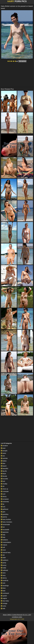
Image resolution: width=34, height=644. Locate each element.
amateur (4, 446)
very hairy (5, 601)
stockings (5, 586)
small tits (5, 581)
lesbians (4, 540)
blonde (4, 476)
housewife (5, 530)
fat (3, 504)
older (3, 558)
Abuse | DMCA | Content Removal (12, 615)
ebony (4, 497)
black (3, 474)
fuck (3, 507)
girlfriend (5, 509)
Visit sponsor (22, 61)
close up (4, 489)
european (5, 499)
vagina (4, 598)
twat (3, 591)
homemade (5, 525)
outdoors (5, 560)
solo (3, 583)
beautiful (4, 469)
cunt (3, 494)
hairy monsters (6, 522)
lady (3, 535)
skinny (4, 578)
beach (4, 466)
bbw (3, 463)
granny (4, 517)
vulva (3, 606)
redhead (4, 570)
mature (4, 545)
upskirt (4, 596)
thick (3, 588)
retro (3, 573)
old (3, 555)
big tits (4, 471)
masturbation (6, 542)
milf (3, 547)
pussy (4, 565)
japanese (5, 532)
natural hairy (6, 553)
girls (3, 512)
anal (3, 448)
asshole (4, 458)
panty (4, 563)
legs (3, 537)
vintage (4, 603)
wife (3, 609)
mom (3, 550)
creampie (5, 491)
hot (3, 527)
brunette (4, 479)
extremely (5, 502)
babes (4, 461)
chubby (4, 484)
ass (3, 456)
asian (3, 453)
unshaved (5, 593)
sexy (3, 575)
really (3, 568)
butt (3, 481)
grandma (5, 514)
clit (3, 486)
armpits (4, 451)
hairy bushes (6, 519)
